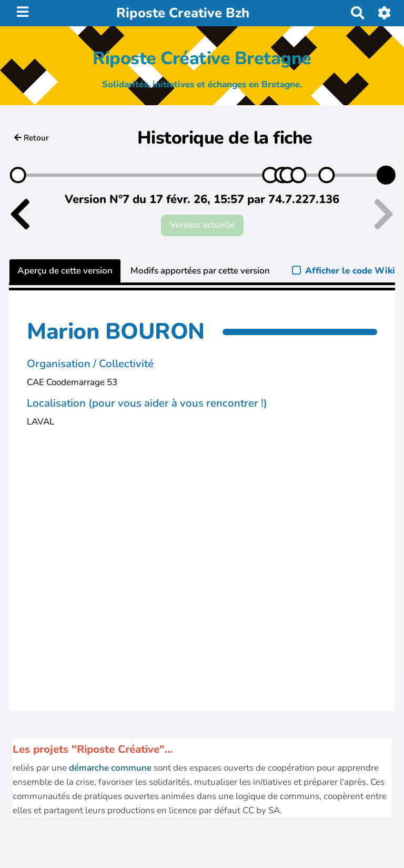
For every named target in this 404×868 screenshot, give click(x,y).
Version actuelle (202, 225)
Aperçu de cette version (65, 271)
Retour (32, 138)
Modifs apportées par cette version (200, 271)
